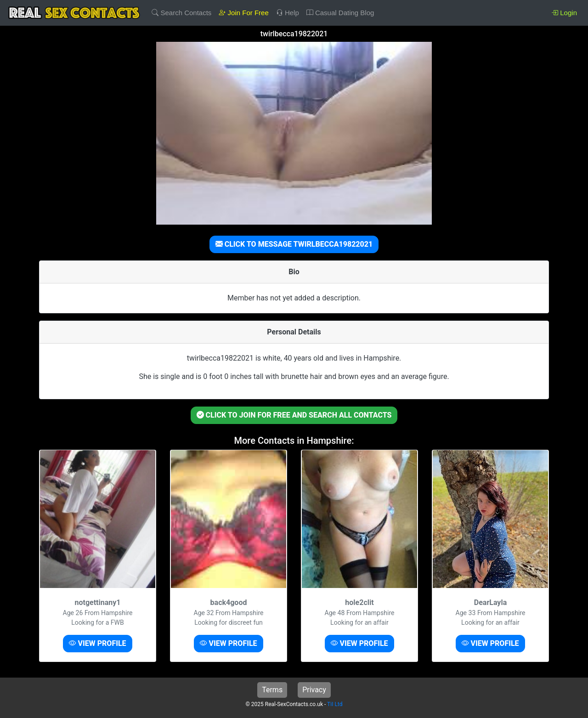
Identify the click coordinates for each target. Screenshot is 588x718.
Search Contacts (181, 13)
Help (288, 13)
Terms (272, 690)
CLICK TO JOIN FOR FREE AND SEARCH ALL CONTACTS (294, 415)
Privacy (314, 690)
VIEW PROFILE (97, 643)
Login (564, 13)
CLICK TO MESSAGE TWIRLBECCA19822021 (294, 244)
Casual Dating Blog (340, 13)
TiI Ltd (335, 704)
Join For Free (243, 13)
